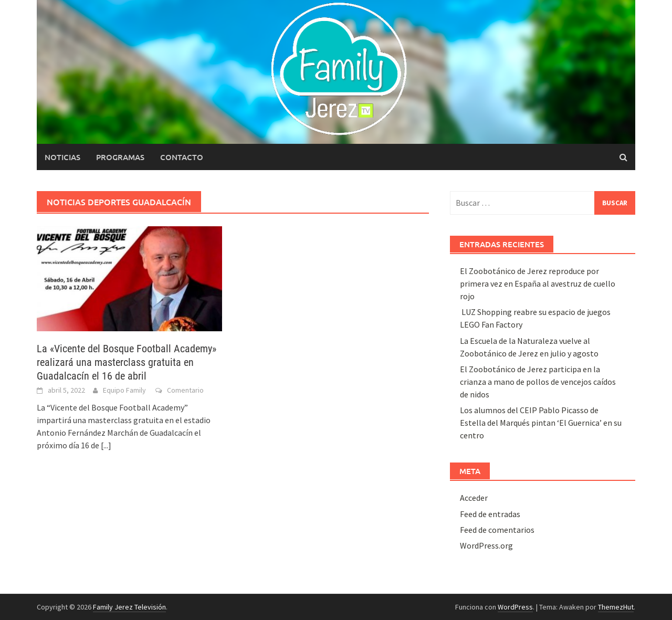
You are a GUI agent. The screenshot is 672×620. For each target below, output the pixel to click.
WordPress (515, 607)
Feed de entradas (490, 514)
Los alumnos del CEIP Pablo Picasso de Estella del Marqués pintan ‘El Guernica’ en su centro (541, 423)
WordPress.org (486, 545)
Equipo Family (124, 390)
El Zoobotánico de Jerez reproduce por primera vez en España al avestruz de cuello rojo (538, 283)
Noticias (62, 157)
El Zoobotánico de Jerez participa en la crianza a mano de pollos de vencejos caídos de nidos (538, 382)
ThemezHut (616, 607)
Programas (120, 157)
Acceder (474, 498)
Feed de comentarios (497, 530)
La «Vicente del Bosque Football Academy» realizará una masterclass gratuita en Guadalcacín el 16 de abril (127, 362)
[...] (106, 445)
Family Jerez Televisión (129, 607)
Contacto (182, 157)
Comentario (185, 390)
